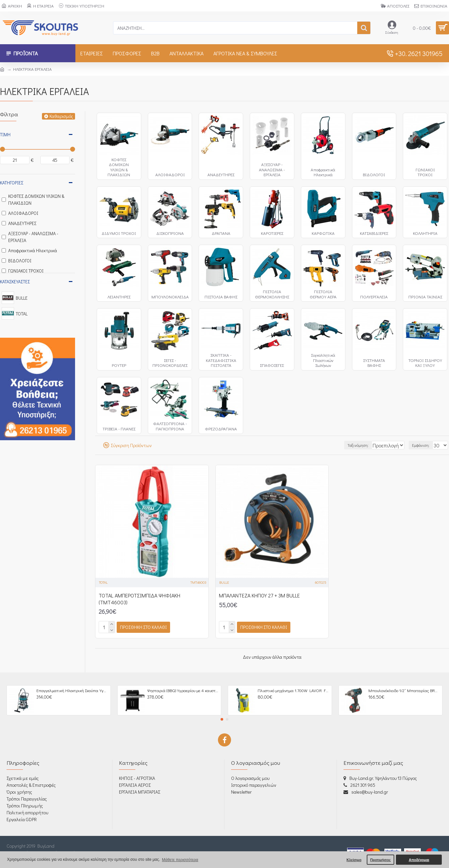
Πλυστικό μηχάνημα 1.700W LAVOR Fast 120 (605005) (293, 690)
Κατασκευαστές (15, 282)
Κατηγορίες (12, 183)
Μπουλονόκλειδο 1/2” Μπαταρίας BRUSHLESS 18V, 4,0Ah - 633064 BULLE (404, 690)
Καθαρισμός (61, 116)
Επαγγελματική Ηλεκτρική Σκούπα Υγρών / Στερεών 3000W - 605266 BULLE (72, 690)
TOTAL (103, 582)
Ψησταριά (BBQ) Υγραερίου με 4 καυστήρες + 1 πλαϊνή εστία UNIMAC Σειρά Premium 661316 (183, 690)
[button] (222, 719)
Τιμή (5, 134)
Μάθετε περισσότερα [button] (180, 860)
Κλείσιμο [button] (354, 860)
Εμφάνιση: (424, 445)
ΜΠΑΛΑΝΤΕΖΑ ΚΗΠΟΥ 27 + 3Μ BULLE (259, 595)
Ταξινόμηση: (344, 445)
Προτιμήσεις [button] (380, 860)
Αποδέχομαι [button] (419, 860)
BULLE (224, 582)
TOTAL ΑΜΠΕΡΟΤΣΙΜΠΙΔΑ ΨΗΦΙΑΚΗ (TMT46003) (139, 599)
